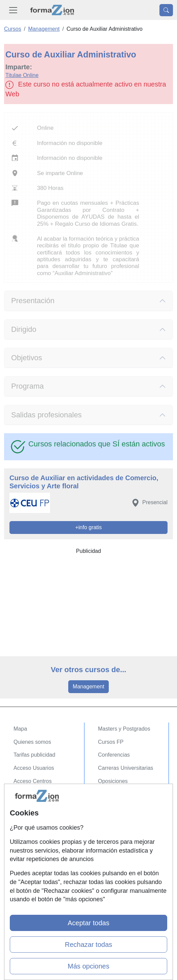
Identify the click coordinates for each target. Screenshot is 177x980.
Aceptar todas (88, 923)
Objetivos (27, 358)
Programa (27, 386)
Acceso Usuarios (34, 768)
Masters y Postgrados (124, 729)
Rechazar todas (88, 945)
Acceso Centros (33, 781)
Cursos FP (111, 742)
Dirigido (24, 329)
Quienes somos (32, 742)
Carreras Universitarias (126, 768)
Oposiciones (113, 781)
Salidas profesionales (46, 415)
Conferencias (114, 755)
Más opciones (88, 966)
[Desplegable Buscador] (166, 10)
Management (88, 687)
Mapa (20, 729)
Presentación (33, 301)
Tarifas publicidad (34, 755)
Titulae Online (22, 75)
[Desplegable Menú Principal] (13, 10)
